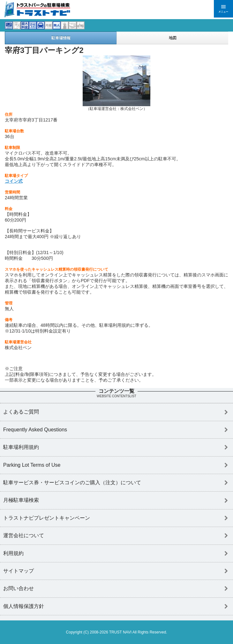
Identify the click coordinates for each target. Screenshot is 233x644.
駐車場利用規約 (21, 447)
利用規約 (13, 553)
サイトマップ (19, 571)
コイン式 (14, 181)
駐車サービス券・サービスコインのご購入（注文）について (72, 483)
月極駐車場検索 (21, 500)
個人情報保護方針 (24, 606)
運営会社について (24, 535)
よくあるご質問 (21, 412)
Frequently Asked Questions (35, 430)
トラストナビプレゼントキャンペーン (47, 518)
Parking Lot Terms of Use (32, 465)
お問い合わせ (19, 588)
